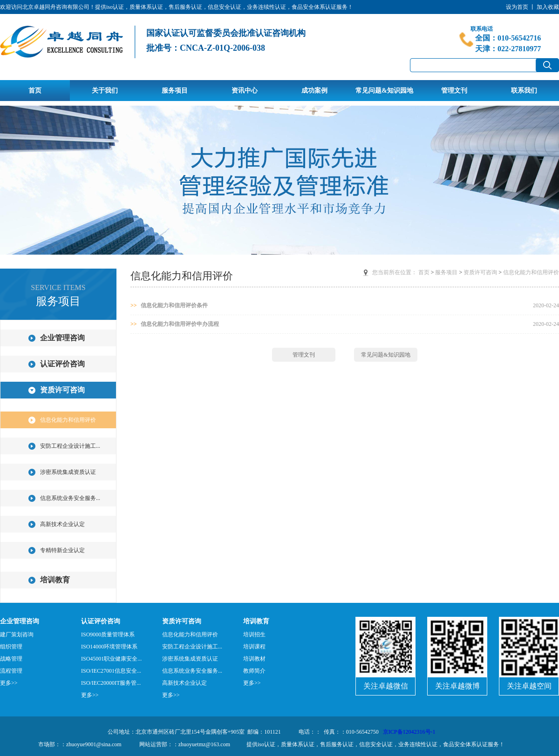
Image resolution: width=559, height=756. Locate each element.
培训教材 (254, 659)
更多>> (9, 683)
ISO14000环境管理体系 (109, 647)
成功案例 (314, 90)
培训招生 (254, 634)
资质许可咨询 (62, 390)
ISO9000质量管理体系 (108, 634)
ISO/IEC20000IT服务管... (111, 683)
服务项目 (175, 90)
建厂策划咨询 (17, 634)
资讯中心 (245, 90)
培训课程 (254, 647)
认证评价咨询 (62, 364)
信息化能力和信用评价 (68, 420)
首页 (35, 90)
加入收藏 (548, 7)
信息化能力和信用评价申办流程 (175, 324)
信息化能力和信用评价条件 (169, 305)
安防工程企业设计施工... (70, 446)
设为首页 (517, 7)
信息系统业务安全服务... (70, 498)
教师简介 (254, 671)
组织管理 (11, 647)
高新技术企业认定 (62, 524)
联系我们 (524, 90)
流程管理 (11, 671)
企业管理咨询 (62, 338)
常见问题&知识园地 (384, 90)
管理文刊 (454, 90)
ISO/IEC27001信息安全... (111, 671)
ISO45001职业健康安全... (111, 659)
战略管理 (11, 659)
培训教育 (55, 580)
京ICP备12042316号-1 (409, 732)
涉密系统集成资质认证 (68, 472)
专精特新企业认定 (62, 550)
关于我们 (105, 90)
